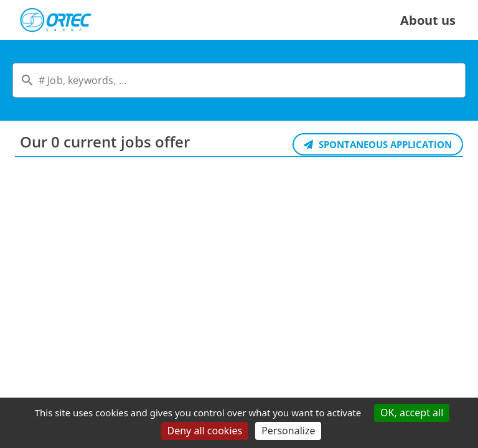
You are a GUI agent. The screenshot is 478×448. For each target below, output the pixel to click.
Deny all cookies (205, 431)
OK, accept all (412, 413)
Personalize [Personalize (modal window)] (288, 431)
